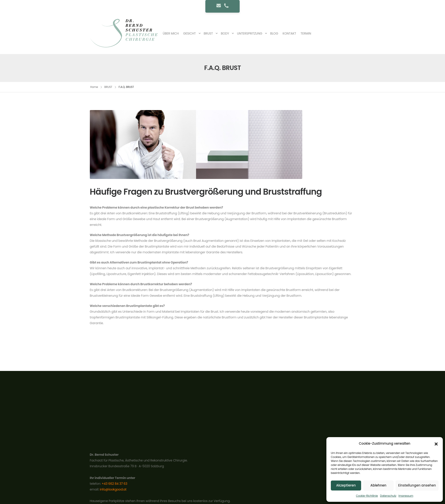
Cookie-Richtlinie (367, 496)
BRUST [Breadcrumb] (108, 87)
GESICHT (190, 33)
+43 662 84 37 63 (114, 484)
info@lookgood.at (113, 489)
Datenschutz (388, 496)
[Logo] (125, 33)
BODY (225, 33)
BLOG (274, 33)
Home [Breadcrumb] (94, 87)
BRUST (208, 33)
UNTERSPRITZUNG (250, 33)
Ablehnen (378, 485)
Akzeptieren (346, 485)
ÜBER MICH (171, 33)
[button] (436, 444)
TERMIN (306, 33)
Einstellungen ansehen (417, 485)
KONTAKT (289, 33)
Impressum (406, 496)
